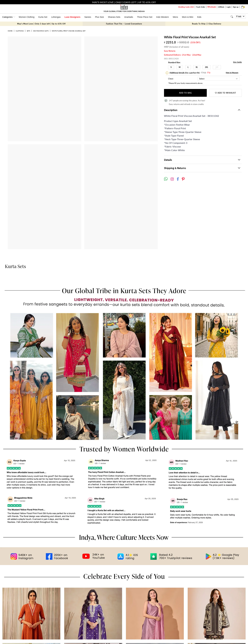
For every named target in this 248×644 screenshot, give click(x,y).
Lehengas (56, 17)
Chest (171, 79)
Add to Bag (185, 93)
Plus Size (100, 17)
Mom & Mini (188, 17)
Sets (28, 31)
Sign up (236, 7)
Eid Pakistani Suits (41, 31)
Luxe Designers (72, 17)
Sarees (88, 17)
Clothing (20, 31)
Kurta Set (43, 17)
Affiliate (221, 7)
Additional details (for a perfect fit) (190, 73)
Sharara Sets (114, 17)
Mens (175, 17)
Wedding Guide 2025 (186, 7)
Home (10, 31)
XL (197, 67)
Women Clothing (27, 17)
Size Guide (237, 62)
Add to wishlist (225, 93)
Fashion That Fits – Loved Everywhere (124, 24)
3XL (217, 67)
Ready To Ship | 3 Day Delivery (207, 24)
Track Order (201, 7)
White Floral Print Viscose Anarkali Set (69, 31)
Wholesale (212, 7)
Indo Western (163, 17)
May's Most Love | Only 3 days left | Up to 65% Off (41, 24)
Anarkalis (129, 17)
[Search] (232, 17)
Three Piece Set (145, 17)
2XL (207, 67)
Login (229, 7)
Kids (199, 17)
